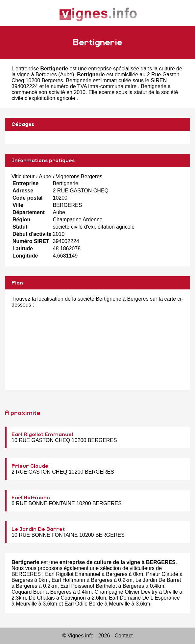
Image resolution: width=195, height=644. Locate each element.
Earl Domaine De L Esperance (144, 598)
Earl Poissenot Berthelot (89, 586)
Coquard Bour (28, 592)
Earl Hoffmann (31, 498)
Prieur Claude (30, 466)
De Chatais (42, 598)
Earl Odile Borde (84, 604)
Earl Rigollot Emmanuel (42, 434)
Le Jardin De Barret (38, 529)
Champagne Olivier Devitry (126, 592)
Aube (66, 74)
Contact (124, 636)
